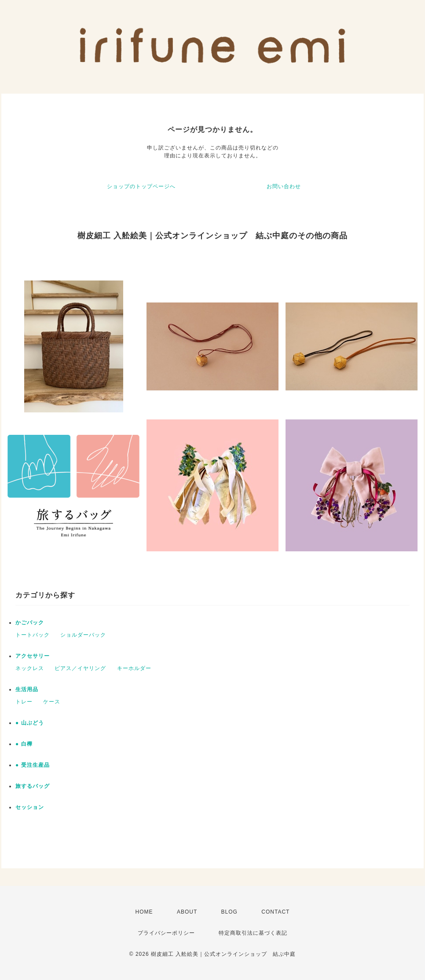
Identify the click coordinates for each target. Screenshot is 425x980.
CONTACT (275, 912)
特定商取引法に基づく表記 (253, 933)
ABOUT (187, 912)
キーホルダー (134, 668)
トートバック (33, 635)
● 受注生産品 (33, 765)
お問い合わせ (284, 186)
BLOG (229, 912)
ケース (52, 702)
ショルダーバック (83, 635)
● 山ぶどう (30, 723)
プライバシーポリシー (166, 933)
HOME (144, 912)
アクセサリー (33, 656)
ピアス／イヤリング (80, 668)
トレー (24, 702)
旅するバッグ (33, 786)
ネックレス (30, 668)
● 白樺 (24, 744)
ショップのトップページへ (141, 186)
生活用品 (27, 689)
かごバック (30, 623)
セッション (30, 807)
